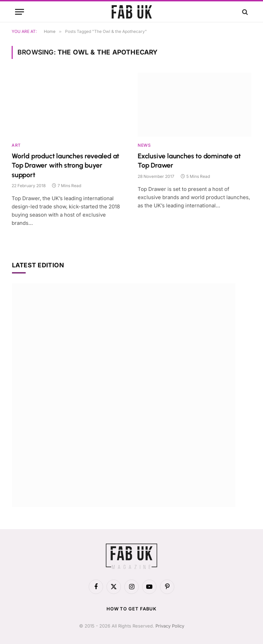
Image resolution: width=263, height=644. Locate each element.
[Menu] (20, 12)
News (144, 145)
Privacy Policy (170, 626)
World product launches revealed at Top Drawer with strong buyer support (65, 165)
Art (16, 145)
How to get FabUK (132, 609)
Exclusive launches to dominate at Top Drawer (189, 161)
